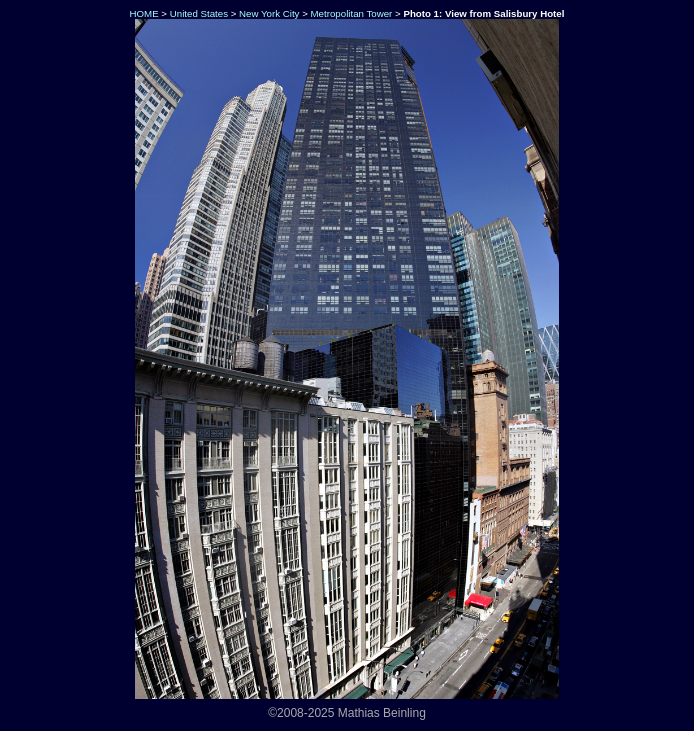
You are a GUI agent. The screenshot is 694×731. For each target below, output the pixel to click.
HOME (143, 13)
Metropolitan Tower (352, 13)
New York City (269, 13)
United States (199, 13)
